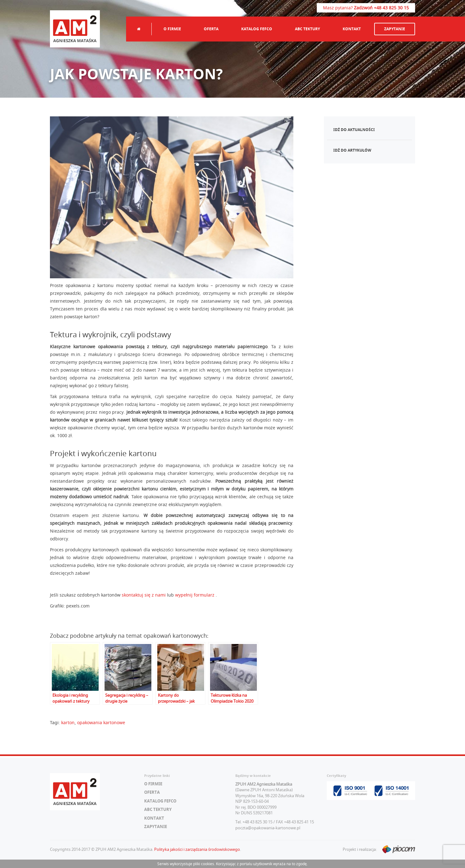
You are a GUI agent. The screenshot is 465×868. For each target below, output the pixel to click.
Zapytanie (395, 29)
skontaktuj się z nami (144, 595)
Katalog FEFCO (257, 29)
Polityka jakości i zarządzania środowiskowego (197, 849)
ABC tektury (307, 29)
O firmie (172, 29)
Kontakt (352, 29)
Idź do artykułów (352, 150)
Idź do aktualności (354, 130)
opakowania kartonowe (101, 722)
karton (68, 722)
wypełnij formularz (195, 595)
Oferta (211, 29)
